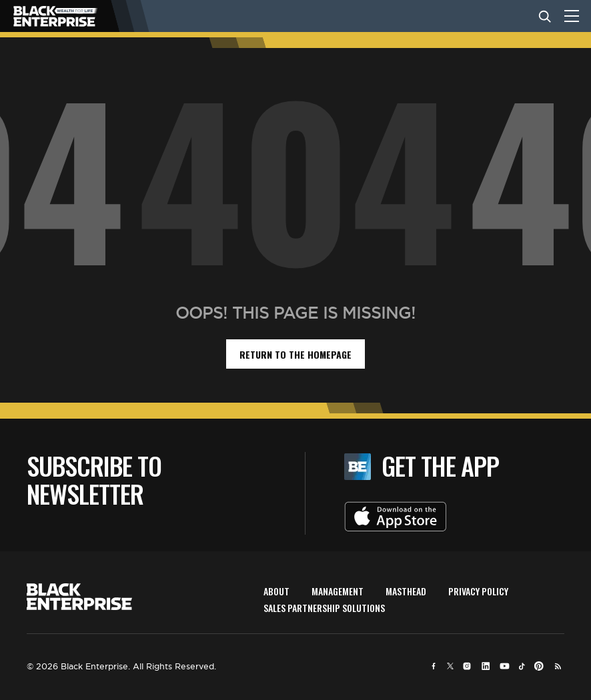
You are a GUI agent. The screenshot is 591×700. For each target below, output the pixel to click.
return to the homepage (295, 354)
